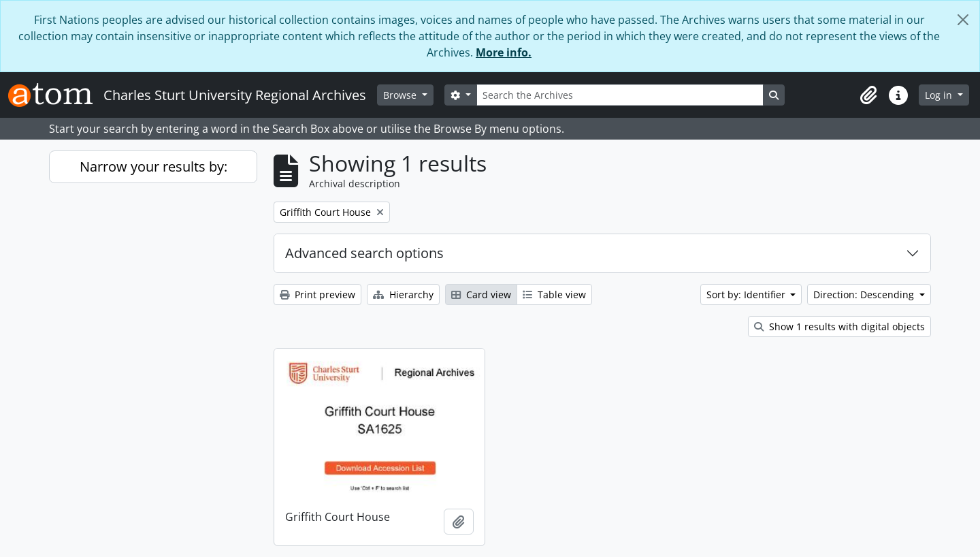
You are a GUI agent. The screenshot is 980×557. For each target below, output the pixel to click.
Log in (940, 95)
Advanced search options (364, 253)
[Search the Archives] (620, 95)
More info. (504, 52)
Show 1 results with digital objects (839, 327)
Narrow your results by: (153, 166)
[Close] (963, 20)
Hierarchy (403, 295)
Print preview (317, 295)
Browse (401, 95)
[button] (868, 95)
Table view (554, 295)
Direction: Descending (865, 295)
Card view (481, 295)
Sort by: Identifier (747, 295)
